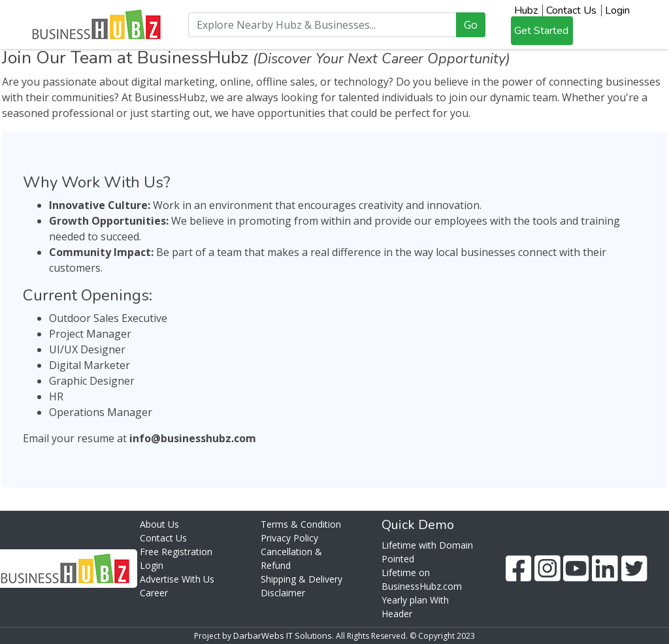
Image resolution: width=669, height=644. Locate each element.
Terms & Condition (301, 524)
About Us (159, 524)
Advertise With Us (177, 579)
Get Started (541, 31)
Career (154, 593)
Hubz (526, 10)
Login (617, 10)
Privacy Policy (289, 538)
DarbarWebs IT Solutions (283, 636)
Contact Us (571, 10)
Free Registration (176, 552)
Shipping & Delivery (302, 579)
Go (471, 25)
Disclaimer (283, 593)
